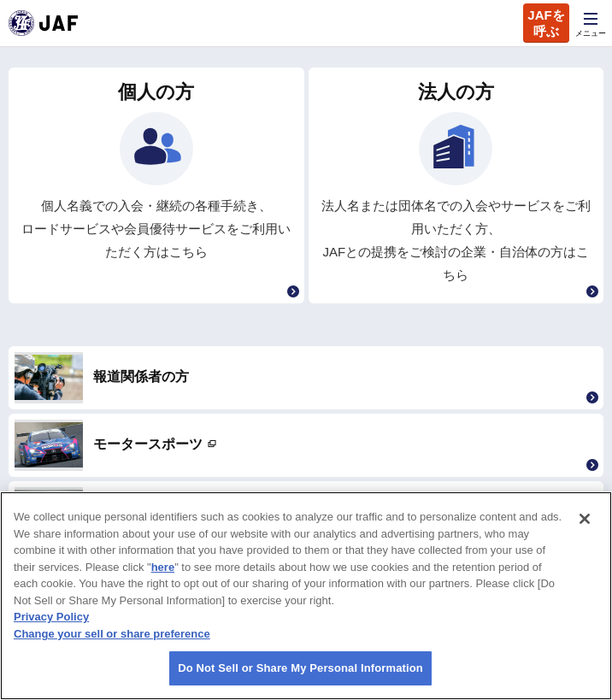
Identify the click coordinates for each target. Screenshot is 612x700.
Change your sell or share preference (112, 634)
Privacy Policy (51, 617)
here (163, 567)
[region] (306, 596)
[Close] (585, 519)
